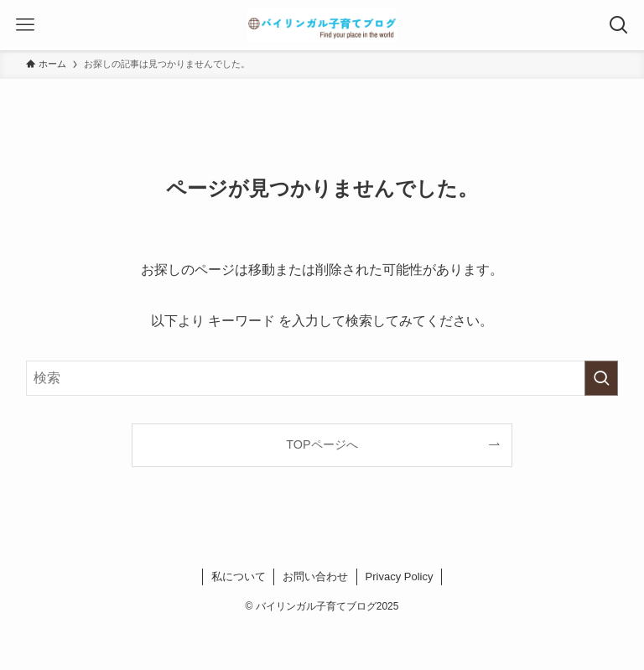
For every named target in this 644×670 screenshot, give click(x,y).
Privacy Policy (400, 577)
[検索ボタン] (619, 25)
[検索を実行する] (601, 378)
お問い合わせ (315, 577)
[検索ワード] (322, 378)
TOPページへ (322, 444)
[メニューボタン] (25, 25)
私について (239, 577)
